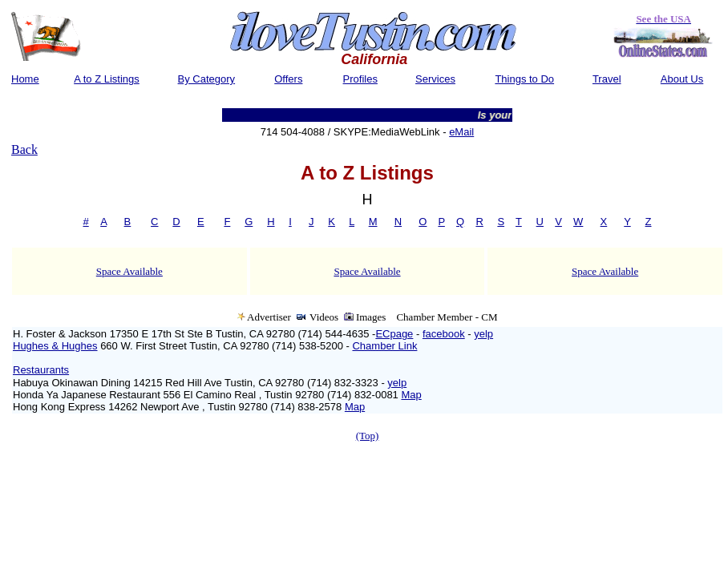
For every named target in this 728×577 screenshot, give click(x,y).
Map (411, 395)
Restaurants (41, 370)
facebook (444, 334)
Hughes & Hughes (55, 346)
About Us (682, 79)
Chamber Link (384, 346)
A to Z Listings (107, 79)
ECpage (394, 334)
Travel (607, 79)
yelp (483, 334)
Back (24, 149)
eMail (461, 132)
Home (25, 79)
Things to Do (524, 79)
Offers (288, 79)
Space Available (129, 271)
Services (435, 79)
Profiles (360, 79)
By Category (207, 79)
